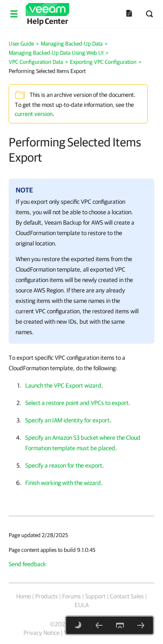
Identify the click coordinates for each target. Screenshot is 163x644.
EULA (82, 605)
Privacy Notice (42, 633)
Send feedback (27, 564)
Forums (72, 596)
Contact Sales (127, 596)
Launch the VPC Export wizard (63, 385)
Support (95, 596)
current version (34, 114)
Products (47, 596)
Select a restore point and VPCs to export (77, 403)
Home (23, 596)
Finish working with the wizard (63, 483)
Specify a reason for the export (64, 465)
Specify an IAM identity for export (67, 420)
